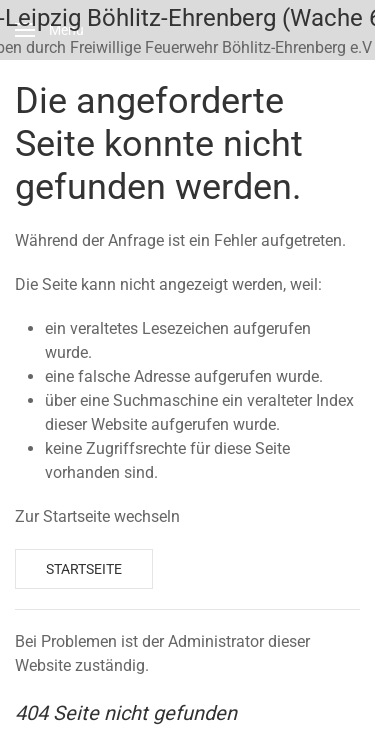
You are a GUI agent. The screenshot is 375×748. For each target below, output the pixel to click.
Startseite (84, 569)
